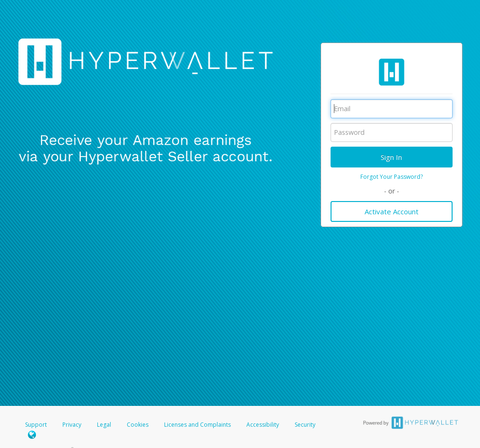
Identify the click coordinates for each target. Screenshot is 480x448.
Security (305, 425)
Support (36, 425)
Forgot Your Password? (392, 177)
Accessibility (263, 425)
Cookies (138, 425)
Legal (104, 425)
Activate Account (392, 211)
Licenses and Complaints (198, 425)
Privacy (72, 425)
